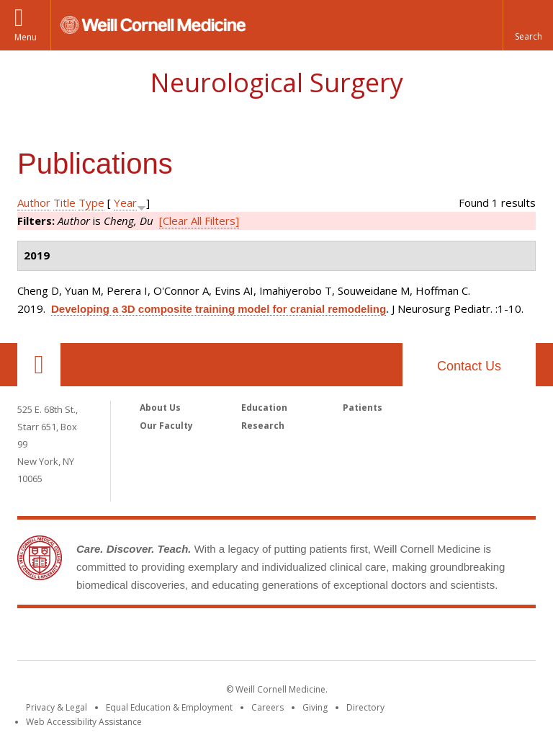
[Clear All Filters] (199, 221)
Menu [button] (26, 37)
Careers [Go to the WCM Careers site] (267, 707)
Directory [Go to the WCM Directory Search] (365, 707)
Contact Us (469, 366)
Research (263, 426)
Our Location (39, 365)
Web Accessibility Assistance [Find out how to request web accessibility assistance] (84, 722)
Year (125, 203)
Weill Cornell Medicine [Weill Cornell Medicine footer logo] (276, 637)
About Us (160, 408)
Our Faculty (166, 426)
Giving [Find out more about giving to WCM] (315, 707)
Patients (363, 408)
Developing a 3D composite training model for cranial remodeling (219, 309)
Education (264, 408)
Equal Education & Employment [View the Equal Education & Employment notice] (169, 707)
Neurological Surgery (276, 83)
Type (91, 203)
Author (34, 203)
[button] (528, 25)
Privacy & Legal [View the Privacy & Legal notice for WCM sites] (57, 707)
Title (64, 203)
